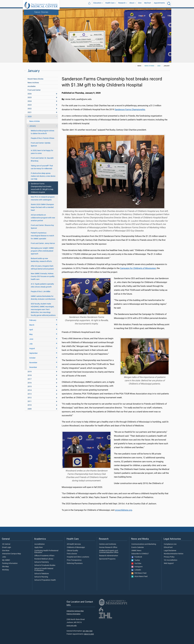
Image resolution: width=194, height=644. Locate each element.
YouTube (136, 564)
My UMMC (6, 560)
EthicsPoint (168, 547)
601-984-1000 (88, 631)
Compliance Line (170, 544)
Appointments (159, 4)
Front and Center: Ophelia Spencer (41, 144)
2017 (30, 379)
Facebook (137, 557)
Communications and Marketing (144, 544)
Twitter (136, 560)
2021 (30, 112)
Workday (6, 570)
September (33, 353)
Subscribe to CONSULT (140, 554)
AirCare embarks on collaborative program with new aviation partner (43, 218)
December (33, 367)
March (32, 325)
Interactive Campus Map (12, 554)
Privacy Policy (169, 557)
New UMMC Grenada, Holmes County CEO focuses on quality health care (43, 276)
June (31, 339)
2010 (30, 405)
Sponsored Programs (107, 559)
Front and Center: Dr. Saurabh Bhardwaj (42, 159)
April (31, 330)
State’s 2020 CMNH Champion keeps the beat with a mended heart (42, 207)
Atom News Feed (139, 577)
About (132, 4)
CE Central (6, 544)
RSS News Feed (139, 573)
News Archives (33, 83)
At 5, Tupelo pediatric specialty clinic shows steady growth (42, 285)
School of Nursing (41, 577)
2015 (30, 387)
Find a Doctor (72, 554)
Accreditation (40, 544)
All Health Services (74, 544)
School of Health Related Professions (44, 570)
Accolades (32, 86)
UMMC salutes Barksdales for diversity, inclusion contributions (43, 298)
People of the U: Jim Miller (41, 292)
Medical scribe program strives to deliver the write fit (42, 132)
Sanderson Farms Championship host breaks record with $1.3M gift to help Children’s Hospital (42, 188)
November (33, 363)
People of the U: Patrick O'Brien (43, 138)
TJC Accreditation (171, 560)
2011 (30, 401)
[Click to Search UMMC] (169, 4)
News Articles (35, 121)
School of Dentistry (42, 562)
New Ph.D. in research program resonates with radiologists (43, 198)
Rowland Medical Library (44, 559)
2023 (30, 105)
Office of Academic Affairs (44, 556)
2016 (30, 383)
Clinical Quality (72, 551)
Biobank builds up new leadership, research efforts (41, 260)
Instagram (137, 567)
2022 (30, 109)
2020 (159, 66)
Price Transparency (74, 560)
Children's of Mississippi (76, 547)
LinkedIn (136, 570)
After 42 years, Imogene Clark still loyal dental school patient (42, 267)
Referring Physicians (75, 563)
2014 (30, 390)
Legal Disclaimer (170, 551)
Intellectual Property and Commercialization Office (109, 552)
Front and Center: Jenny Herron (43, 243)
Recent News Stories (35, 79)
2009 (30, 409)
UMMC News (136, 551)
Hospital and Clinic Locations (78, 557)
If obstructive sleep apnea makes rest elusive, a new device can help (43, 176)
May (31, 334)
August (32, 348)
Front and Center (34, 90)
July (31, 344)
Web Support (169, 563)
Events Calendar (138, 547)
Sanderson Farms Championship (130, 109)
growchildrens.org (124, 510)
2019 (30, 372)
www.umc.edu (72, 625)
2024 (30, 101)
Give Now (6, 551)
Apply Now (39, 547)
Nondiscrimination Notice (174, 554)
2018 (30, 375)
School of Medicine (42, 574)
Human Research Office (108, 547)
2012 (30, 398)
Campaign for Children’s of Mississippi (138, 268)
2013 (30, 394)
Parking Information (10, 563)
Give (140, 4)
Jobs (4, 557)
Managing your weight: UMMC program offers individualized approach (42, 251)
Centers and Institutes (108, 544)
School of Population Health (45, 580)
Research (122, 4)
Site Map (5, 567)
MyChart (148, 4)
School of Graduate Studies (45, 565)
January (33, 126)
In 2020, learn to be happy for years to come (42, 152)
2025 (30, 98)
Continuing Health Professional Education (46, 552)
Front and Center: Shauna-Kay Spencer (42, 227)
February (33, 320)
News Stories (41, 12)
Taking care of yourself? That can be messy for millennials (42, 167)
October (32, 358)
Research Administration (109, 556)
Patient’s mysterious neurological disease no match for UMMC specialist (42, 236)
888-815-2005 (89, 634)
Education (97, 4)
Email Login (7, 547)
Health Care (110, 4)
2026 (30, 94)
